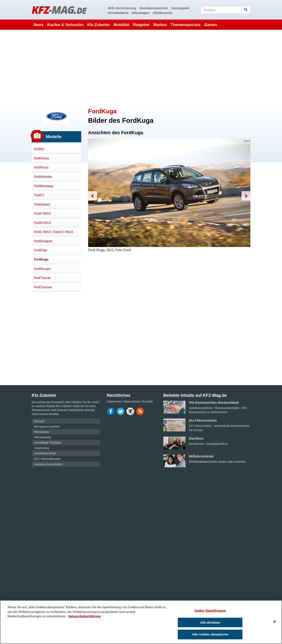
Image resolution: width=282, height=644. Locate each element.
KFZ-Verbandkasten (47, 459)
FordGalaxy (42, 204)
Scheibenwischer (45, 453)
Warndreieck (43, 437)
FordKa (39, 149)
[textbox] (226, 10)
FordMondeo (43, 177)
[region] (141, 622)
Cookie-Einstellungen (210, 611)
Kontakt (148, 401)
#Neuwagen (141, 13)
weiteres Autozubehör (48, 464)
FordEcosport (43, 241)
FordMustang (44, 186)
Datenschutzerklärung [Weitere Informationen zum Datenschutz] (84, 616)
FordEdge (41, 250)
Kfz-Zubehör (99, 25)
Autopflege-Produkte (48, 442)
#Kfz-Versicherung (122, 8)
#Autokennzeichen (154, 8)
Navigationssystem (47, 426)
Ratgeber (141, 25)
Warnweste (41, 432)
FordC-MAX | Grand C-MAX (54, 232)
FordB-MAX (42, 223)
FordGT (39, 195)
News (39, 25)
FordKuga (41, 259)
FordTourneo (43, 287)
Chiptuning (42, 448)
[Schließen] (275, 622)
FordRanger (42, 269)
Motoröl (39, 421)
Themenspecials (185, 25)
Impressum (114, 401)
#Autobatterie (118, 13)
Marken (160, 25)
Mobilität (121, 25)
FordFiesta (41, 158)
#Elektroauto (163, 13)
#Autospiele (180, 8)
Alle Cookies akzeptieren (210, 634)
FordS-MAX (42, 213)
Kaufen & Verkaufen (65, 25)
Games (211, 25)
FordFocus (41, 167)
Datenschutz (132, 401)
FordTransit (42, 278)
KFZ (59, 10)
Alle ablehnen (210, 622)
